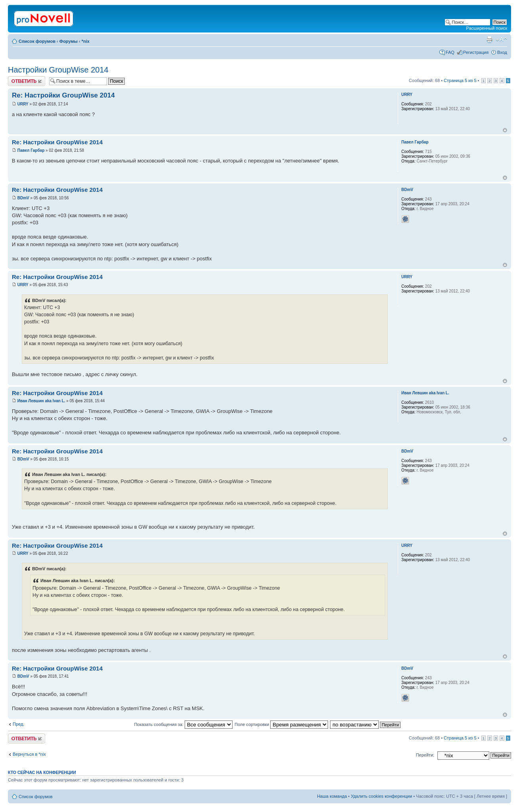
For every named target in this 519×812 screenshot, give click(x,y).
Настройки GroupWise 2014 (58, 70)
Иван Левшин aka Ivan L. (41, 401)
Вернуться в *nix (29, 754)
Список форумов (37, 41)
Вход (502, 52)
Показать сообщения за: (183, 724)
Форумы (69, 41)
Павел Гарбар (31, 150)
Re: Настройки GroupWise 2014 (63, 95)
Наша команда (332, 796)
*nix (86, 41)
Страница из (460, 80)
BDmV (23, 198)
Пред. (18, 724)
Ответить (27, 81)
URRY (23, 104)
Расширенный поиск (487, 28)
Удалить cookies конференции (382, 796)
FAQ (450, 52)
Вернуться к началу (505, 130)
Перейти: (425, 755)
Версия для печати (489, 40)
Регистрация (476, 52)
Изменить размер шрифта (501, 40)
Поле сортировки (281, 724)
